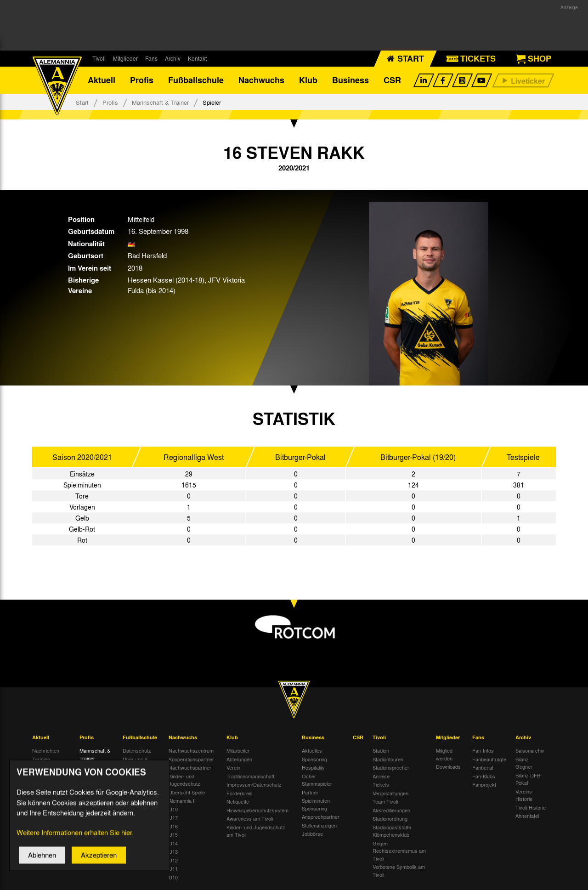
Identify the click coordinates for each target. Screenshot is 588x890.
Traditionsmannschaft (250, 776)
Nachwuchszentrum (191, 751)
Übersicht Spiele (187, 792)
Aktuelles (312, 751)
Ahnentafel (527, 816)
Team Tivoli (385, 802)
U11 (173, 869)
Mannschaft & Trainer (160, 102)
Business (351, 80)
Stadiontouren (388, 759)
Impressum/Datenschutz (254, 785)
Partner (310, 792)
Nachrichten (46, 751)
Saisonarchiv (530, 751)
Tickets (381, 785)
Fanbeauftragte (489, 759)
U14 (173, 843)
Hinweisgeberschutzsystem (257, 810)
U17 (173, 818)
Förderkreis (240, 793)
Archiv (173, 58)
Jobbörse (312, 834)
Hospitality (313, 768)
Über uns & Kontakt (135, 763)
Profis (142, 80)
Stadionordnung (390, 819)
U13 (173, 852)
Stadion (381, 751)
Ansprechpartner (321, 817)
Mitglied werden (444, 755)
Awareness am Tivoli (250, 819)
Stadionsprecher (391, 768)
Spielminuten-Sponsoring (317, 805)
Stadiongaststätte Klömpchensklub (392, 831)
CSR (392, 80)
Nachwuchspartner (190, 768)
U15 (173, 835)
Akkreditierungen (391, 810)
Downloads (448, 767)
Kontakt (197, 58)
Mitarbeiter (238, 751)
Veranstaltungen (390, 793)
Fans (151, 58)
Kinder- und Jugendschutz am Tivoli (256, 831)
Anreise (381, 776)
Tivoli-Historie (531, 807)
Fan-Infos (483, 751)
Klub (308, 80)
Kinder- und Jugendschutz (184, 780)
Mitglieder (125, 58)
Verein (233, 768)
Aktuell (102, 80)
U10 (173, 877)
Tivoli (99, 58)
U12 (173, 860)
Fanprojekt (484, 785)
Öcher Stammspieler (317, 780)
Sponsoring (314, 759)
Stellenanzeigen (319, 825)
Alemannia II (182, 801)
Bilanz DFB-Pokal (529, 779)
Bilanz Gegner (524, 763)
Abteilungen (239, 759)
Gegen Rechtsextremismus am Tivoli (399, 851)
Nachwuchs (261, 80)
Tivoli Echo (44, 768)
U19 (173, 809)
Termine (41, 759)
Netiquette (238, 802)
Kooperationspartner (191, 759)
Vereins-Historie (525, 795)
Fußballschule (196, 80)
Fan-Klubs (484, 776)
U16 (173, 826)
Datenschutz (137, 751)
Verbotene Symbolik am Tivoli (399, 871)
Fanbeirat (483, 768)
